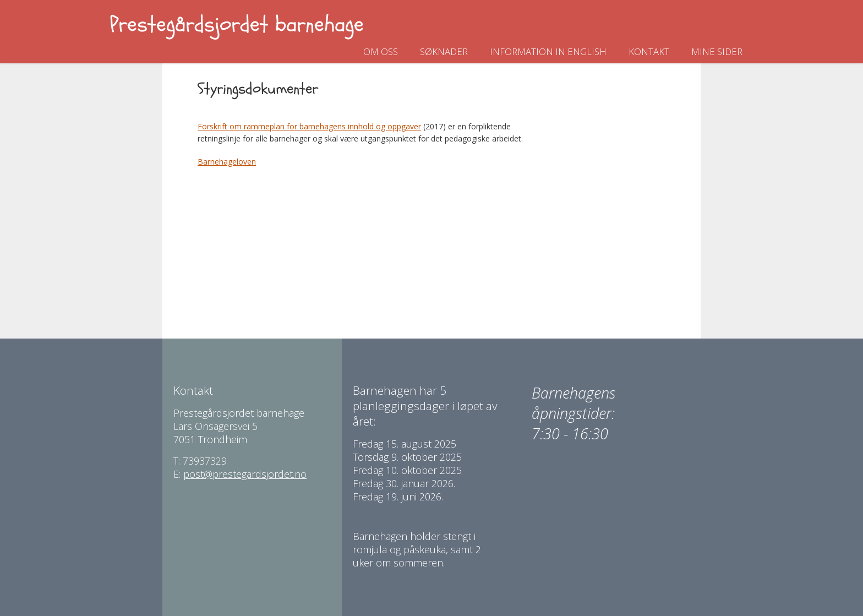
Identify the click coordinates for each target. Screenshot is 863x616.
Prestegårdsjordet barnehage (237, 24)
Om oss (381, 51)
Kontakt (649, 51)
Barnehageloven (227, 162)
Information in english (548, 51)
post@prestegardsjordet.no (245, 474)
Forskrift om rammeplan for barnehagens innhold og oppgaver (309, 126)
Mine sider (717, 51)
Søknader (444, 51)
